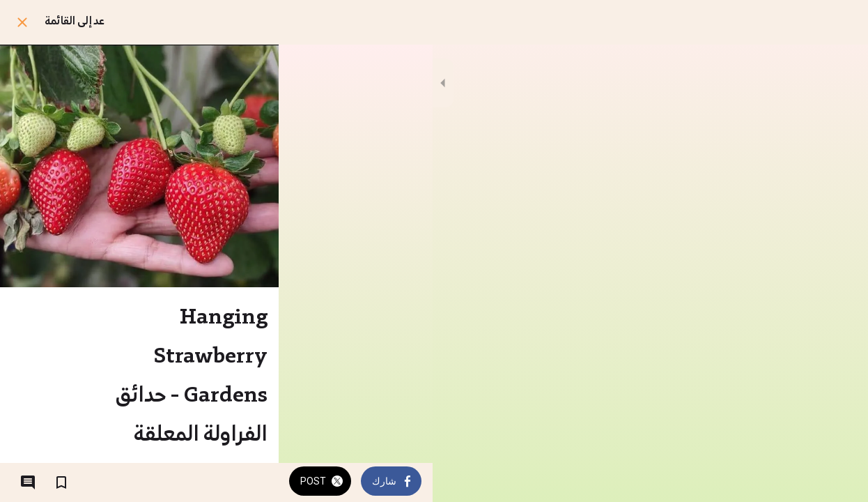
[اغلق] (22, 22)
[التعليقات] (28, 482)
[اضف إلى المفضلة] (61, 482)
